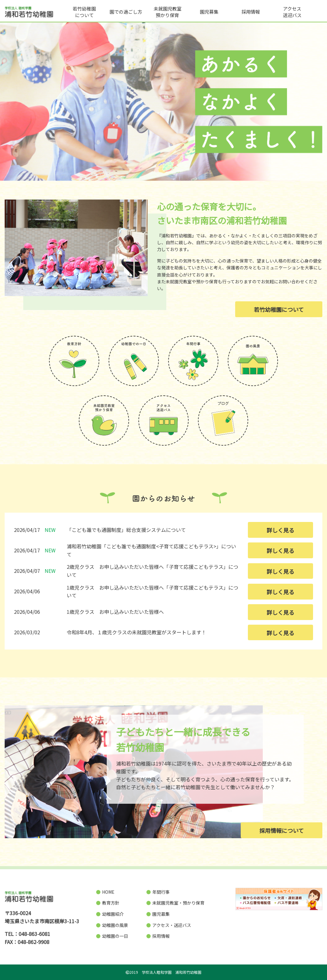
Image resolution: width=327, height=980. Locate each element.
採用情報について (282, 830)
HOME (105, 892)
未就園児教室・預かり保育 (175, 903)
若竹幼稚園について (84, 12)
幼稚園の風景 (112, 925)
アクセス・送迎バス (169, 925)
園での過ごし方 (126, 12)
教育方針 (108, 903)
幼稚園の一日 (112, 936)
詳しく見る (280, 530)
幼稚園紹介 (110, 914)
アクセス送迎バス (292, 12)
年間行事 (158, 892)
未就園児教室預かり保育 (168, 12)
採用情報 (251, 12)
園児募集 (209, 12)
